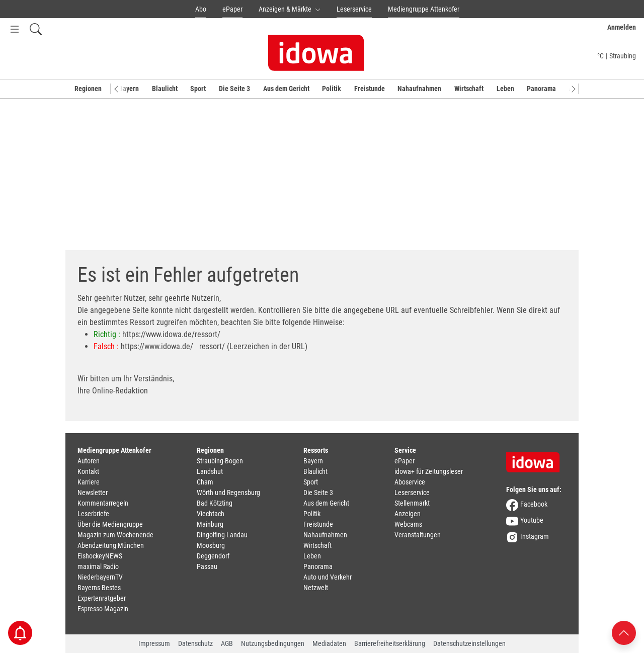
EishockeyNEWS (100, 556)
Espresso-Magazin (103, 609)
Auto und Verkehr (328, 577)
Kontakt (88, 471)
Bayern (129, 89)
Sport (198, 89)
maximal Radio (98, 566)
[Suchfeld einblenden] (36, 29)
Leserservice (354, 9)
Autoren (89, 461)
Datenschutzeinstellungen (469, 643)
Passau (207, 566)
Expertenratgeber (102, 598)
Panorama (541, 89)
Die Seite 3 (234, 89)
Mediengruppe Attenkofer (424, 9)
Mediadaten (329, 643)
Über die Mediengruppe (110, 524)
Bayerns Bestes (99, 588)
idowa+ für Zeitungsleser (429, 471)
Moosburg (211, 545)
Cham (205, 482)
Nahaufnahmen (419, 89)
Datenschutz (195, 643)
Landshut (210, 471)
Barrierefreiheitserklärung (390, 643)
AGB (227, 643)
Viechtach (211, 514)
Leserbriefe (93, 514)
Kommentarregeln (103, 503)
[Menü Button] (15, 29)
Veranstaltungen (418, 535)
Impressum (154, 643)
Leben (505, 89)
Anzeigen (408, 514)
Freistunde (370, 89)
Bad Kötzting (215, 503)
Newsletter (93, 493)
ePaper (232, 9)
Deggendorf (213, 556)
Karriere (89, 482)
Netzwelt (316, 588)
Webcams (408, 524)
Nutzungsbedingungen (273, 643)
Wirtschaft (469, 89)
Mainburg (210, 524)
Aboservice (410, 482)
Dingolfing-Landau (222, 535)
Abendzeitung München (111, 545)
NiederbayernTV (100, 577)
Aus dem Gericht (286, 89)
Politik (332, 89)
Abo (201, 9)
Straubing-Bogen (220, 461)
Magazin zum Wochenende (115, 535)
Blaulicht (165, 89)
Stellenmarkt (412, 503)
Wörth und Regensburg (228, 493)
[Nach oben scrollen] (624, 632)
